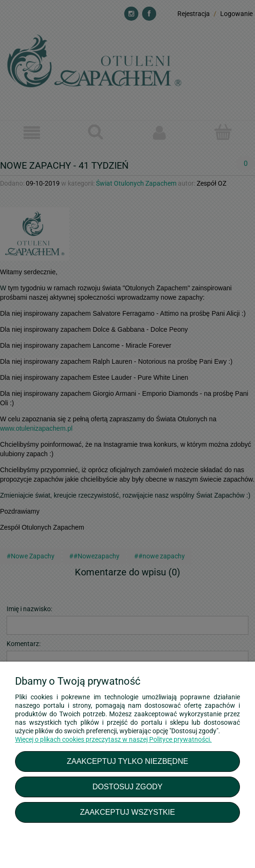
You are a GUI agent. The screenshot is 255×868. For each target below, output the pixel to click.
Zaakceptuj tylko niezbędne (127, 761)
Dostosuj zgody (127, 786)
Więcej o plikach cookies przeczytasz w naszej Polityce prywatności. (113, 739)
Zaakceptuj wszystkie (127, 812)
